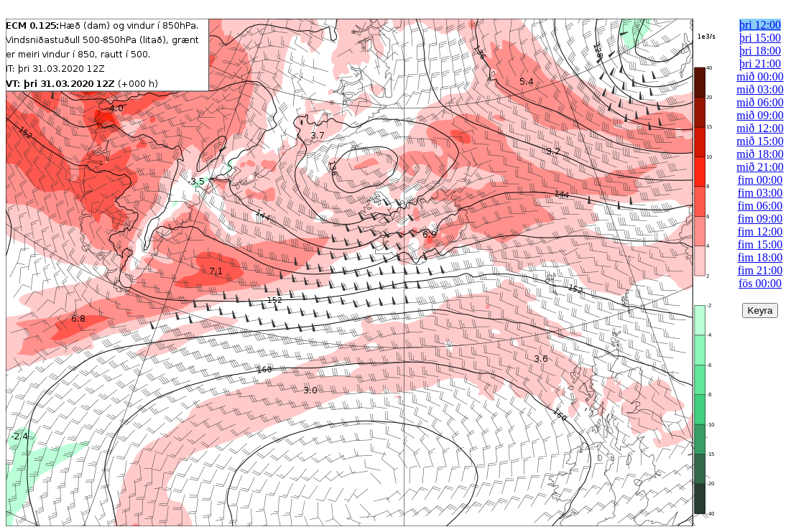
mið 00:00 (760, 76)
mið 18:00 (760, 154)
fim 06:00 (760, 206)
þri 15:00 (760, 38)
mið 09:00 (760, 115)
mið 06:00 (760, 102)
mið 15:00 (760, 141)
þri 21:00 (760, 64)
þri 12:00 (760, 25)
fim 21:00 (760, 270)
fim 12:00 (760, 232)
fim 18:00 (760, 257)
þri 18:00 (760, 51)
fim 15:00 (760, 244)
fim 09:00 (760, 219)
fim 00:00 (760, 180)
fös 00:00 (760, 283)
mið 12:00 (760, 128)
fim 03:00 (760, 193)
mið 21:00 (760, 167)
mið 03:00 (760, 89)
